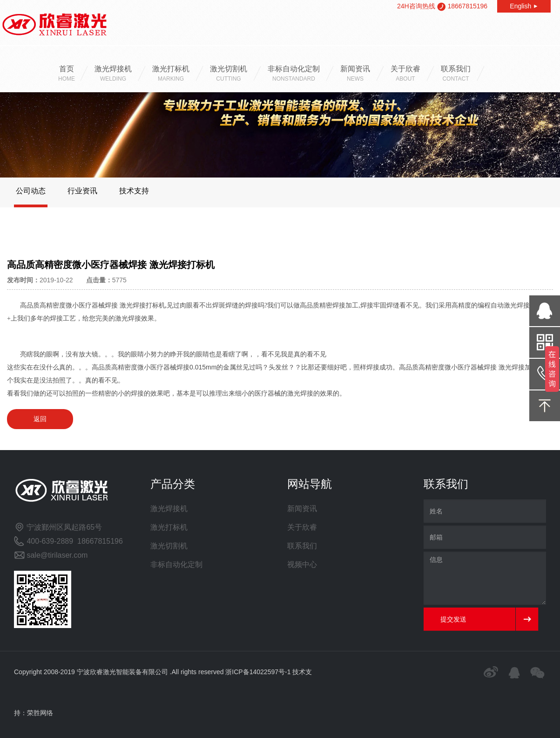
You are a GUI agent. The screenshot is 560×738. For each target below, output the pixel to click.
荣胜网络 (40, 713)
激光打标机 (171, 74)
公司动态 (31, 191)
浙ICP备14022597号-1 (258, 672)
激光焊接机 (113, 74)
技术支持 (134, 191)
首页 (67, 74)
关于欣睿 (405, 74)
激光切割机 (229, 74)
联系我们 (456, 74)
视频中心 (302, 564)
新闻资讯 (355, 74)
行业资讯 (82, 191)
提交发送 (453, 619)
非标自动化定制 (294, 74)
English (524, 6)
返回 (40, 419)
